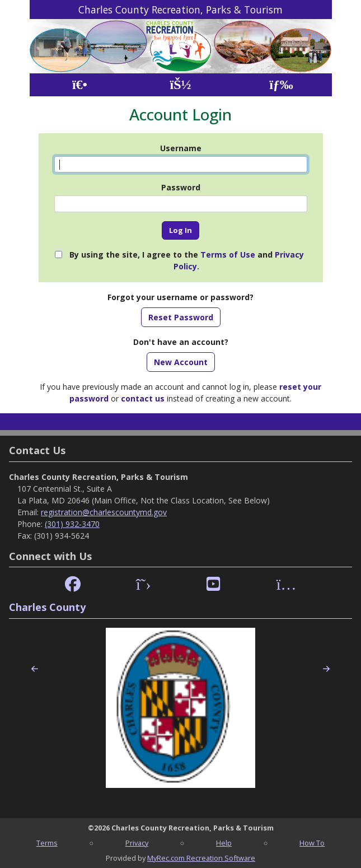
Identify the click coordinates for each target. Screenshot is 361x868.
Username (181, 148)
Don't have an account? (181, 342)
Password (181, 187)
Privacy (137, 843)
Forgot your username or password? (180, 297)
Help (224, 843)
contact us (143, 398)
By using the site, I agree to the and (187, 260)
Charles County (47, 607)
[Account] (180, 85)
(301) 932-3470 (72, 524)
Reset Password (181, 317)
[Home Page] (80, 85)
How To (312, 843)
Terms (47, 843)
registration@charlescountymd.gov (104, 512)
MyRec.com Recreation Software (201, 858)
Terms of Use (228, 255)
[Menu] (281, 85)
